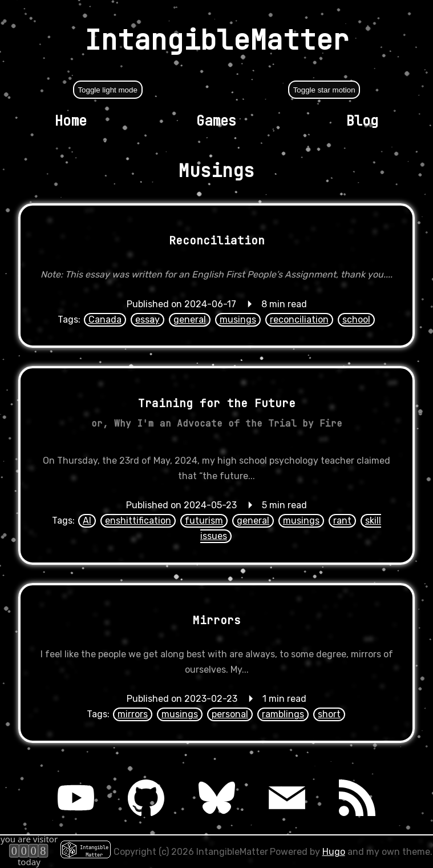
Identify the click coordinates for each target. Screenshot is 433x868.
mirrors (133, 714)
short (329, 714)
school (356, 320)
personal (230, 714)
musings (238, 320)
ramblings (283, 714)
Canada (105, 320)
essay (147, 320)
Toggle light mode (107, 90)
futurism (204, 521)
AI (87, 521)
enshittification (138, 521)
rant (342, 521)
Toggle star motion (324, 90)
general (190, 320)
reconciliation (299, 320)
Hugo (334, 852)
